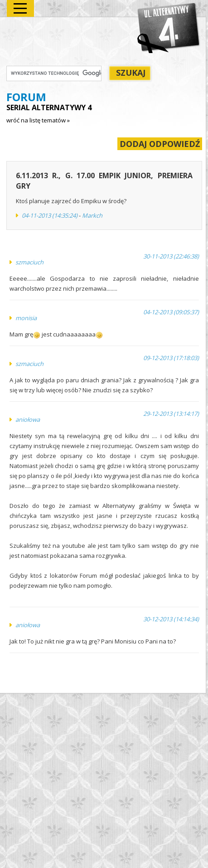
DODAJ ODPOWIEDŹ (160, 144)
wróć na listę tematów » (38, 120)
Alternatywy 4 (169, 28)
